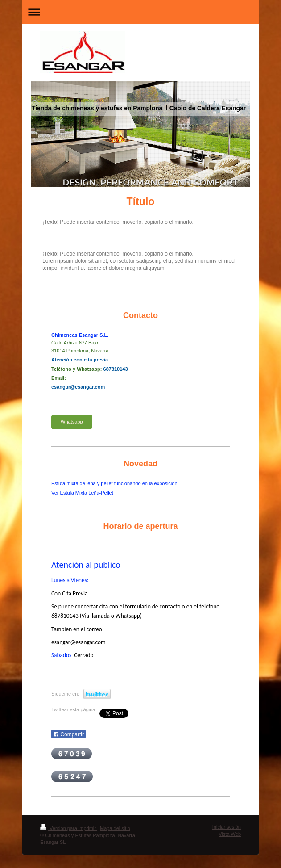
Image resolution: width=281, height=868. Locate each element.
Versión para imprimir (69, 828)
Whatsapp (72, 422)
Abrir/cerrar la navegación (140, 12)
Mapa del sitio (115, 828)
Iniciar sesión (227, 827)
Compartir (68, 734)
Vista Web (230, 834)
